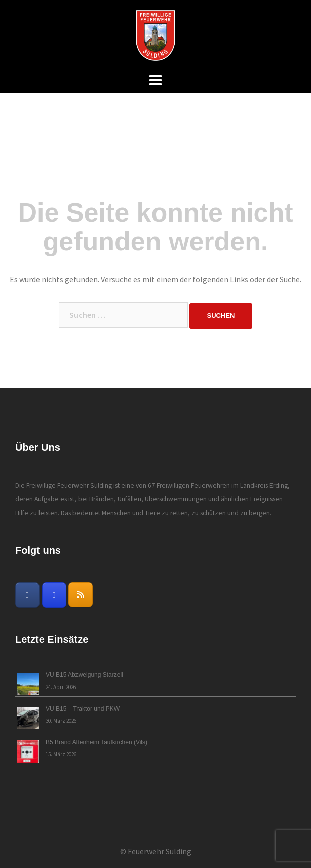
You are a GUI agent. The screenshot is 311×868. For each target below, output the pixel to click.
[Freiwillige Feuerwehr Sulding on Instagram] (54, 595)
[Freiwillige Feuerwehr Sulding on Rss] (81, 595)
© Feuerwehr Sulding (156, 851)
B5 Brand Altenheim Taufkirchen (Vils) (96, 742)
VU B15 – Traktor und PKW (83, 709)
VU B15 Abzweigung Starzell (84, 675)
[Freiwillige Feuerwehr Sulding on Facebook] (27, 595)
